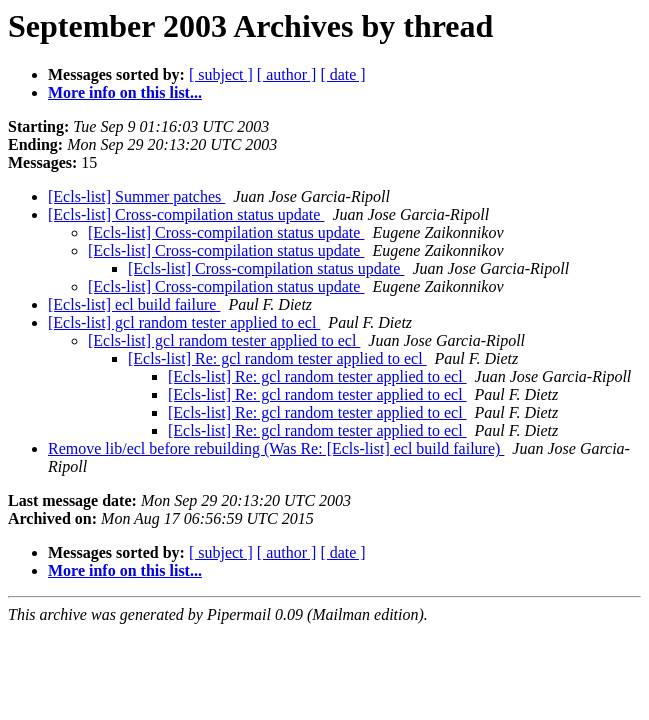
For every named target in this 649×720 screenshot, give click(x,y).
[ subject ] (221, 74)
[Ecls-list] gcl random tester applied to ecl (184, 322)
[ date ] (342, 74)
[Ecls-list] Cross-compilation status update (186, 214)
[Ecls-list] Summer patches (136, 196)
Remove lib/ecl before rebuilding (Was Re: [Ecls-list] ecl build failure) (276, 448)
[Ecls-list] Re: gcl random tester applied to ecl (277, 358)
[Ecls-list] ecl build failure (134, 304)
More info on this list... (125, 92)
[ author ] (287, 74)
